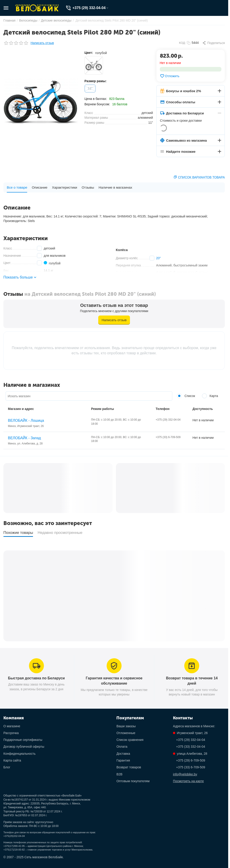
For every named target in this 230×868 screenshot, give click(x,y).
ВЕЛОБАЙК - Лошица (26, 420)
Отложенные (126, 733)
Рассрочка (11, 733)
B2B (119, 774)
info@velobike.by (185, 774)
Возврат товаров (129, 767)
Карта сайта (12, 760)
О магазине (12, 726)
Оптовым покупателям (133, 781)
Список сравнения (130, 740)
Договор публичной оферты (24, 747)
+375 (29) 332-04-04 (191, 740)
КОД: (182, 43)
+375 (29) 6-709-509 (191, 760)
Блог (7, 767)
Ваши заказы (126, 726)
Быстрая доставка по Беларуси (36, 678)
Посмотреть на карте (188, 781)
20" (159, 258)
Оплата (122, 747)
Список (186, 396)
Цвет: (89, 53)
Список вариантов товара (201, 177)
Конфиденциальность (19, 754)
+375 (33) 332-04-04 (191, 747)
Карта (210, 396)
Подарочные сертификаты (23, 740)
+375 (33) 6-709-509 (191, 767)
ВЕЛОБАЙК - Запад (24, 438)
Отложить (170, 76)
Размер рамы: (96, 81)
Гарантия (123, 760)
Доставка (123, 754)
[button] (213, 43)
